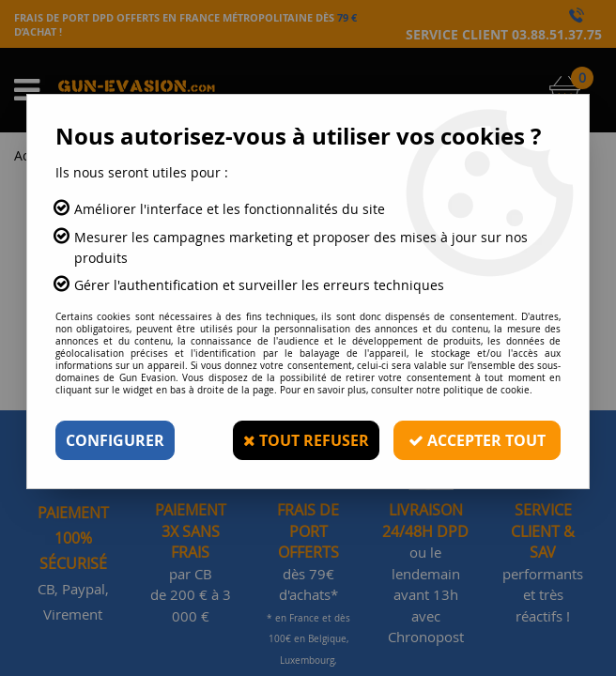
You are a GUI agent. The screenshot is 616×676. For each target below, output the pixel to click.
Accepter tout (477, 440)
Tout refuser (306, 440)
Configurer (115, 440)
